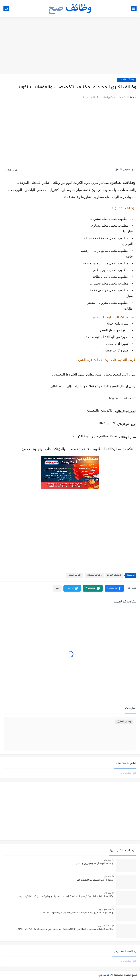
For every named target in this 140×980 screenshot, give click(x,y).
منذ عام (107, 860)
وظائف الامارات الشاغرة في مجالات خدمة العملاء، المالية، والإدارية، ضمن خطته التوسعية (67, 897)
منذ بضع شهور (104, 926)
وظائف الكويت (127, 80)
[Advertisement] (70, 46)
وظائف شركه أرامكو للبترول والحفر (95, 864)
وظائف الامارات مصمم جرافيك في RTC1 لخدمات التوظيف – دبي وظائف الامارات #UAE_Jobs (66, 929)
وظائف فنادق (75, 575)
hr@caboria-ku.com (123, 399)
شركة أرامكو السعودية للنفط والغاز (95, 880)
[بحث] (6, 8)
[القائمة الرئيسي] (134, 8)
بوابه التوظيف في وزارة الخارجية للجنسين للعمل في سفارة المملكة (78, 913)
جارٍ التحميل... (129, 773)
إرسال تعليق (124, 722)
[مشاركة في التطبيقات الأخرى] (57, 588)
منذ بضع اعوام (105, 909)
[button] (114, 588)
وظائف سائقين (94, 575)
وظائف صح (104, 975)
